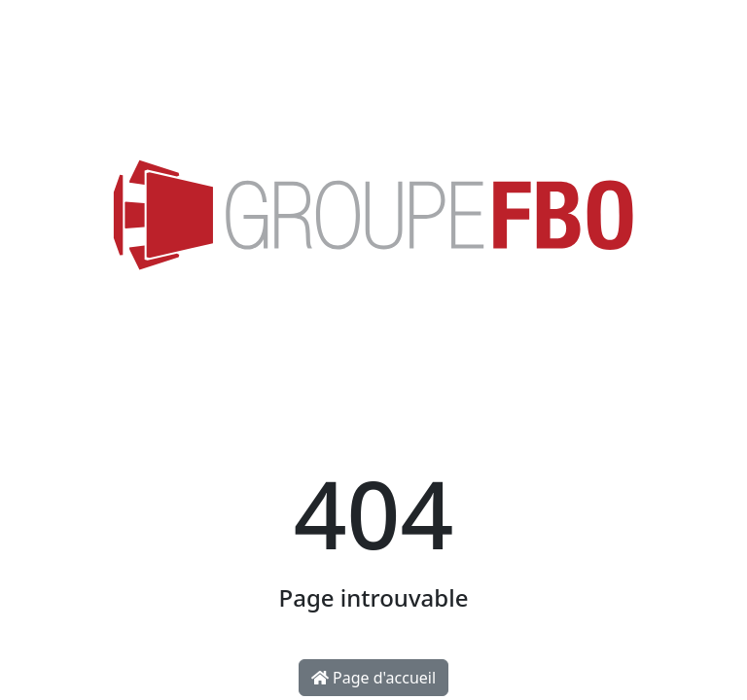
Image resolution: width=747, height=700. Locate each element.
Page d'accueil (373, 678)
